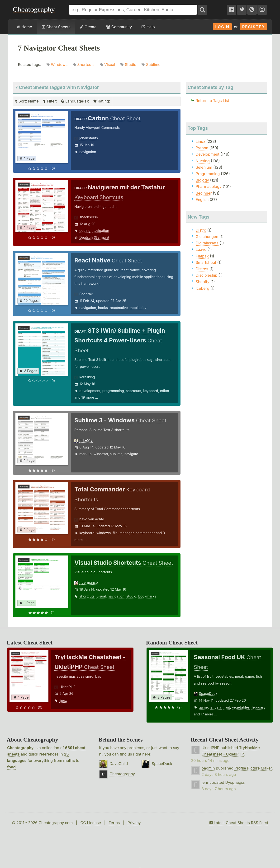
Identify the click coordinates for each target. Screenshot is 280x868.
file (115, 533)
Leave (201, 249)
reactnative (119, 308)
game (203, 707)
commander (145, 533)
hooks (103, 308)
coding (85, 231)
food (11, 767)
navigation (88, 152)
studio (131, 596)
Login (222, 27)
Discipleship (206, 275)
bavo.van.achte (92, 519)
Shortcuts (86, 65)
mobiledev (138, 308)
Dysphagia (235, 782)
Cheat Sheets (56, 27)
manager (126, 533)
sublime (116, 454)
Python (202, 148)
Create (88, 27)
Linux (201, 141)
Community (119, 27)
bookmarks (147, 596)
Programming (208, 174)
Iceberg (202, 288)
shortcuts (133, 391)
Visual (110, 65)
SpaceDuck (208, 693)
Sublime (153, 65)
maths (69, 761)
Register (253, 27)
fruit (227, 707)
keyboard (151, 391)
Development (208, 154)
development (90, 391)
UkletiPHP (67, 687)
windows (101, 454)
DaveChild (119, 764)
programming (113, 391)
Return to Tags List (212, 101)
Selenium (204, 167)
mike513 (86, 440)
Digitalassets (207, 243)
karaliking (87, 377)
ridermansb (88, 582)
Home (24, 27)
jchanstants (89, 138)
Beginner (204, 193)
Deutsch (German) (94, 237)
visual (101, 596)
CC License (91, 823)
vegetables (241, 707)
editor (165, 391)
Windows (59, 65)
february (258, 707)
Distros (202, 269)
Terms (114, 823)
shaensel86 (89, 217)
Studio (131, 65)
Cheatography (20, 748)
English (202, 200)
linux (63, 700)
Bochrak (86, 294)
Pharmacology (209, 187)
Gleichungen (207, 237)
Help (148, 27)
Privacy (134, 823)
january (216, 707)
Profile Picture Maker (253, 768)
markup (85, 454)
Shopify (203, 282)
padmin (208, 768)
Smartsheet (206, 262)
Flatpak (202, 256)
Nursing (203, 161)
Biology (202, 180)
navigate (131, 454)
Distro (201, 230)
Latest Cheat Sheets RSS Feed (239, 823)
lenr (205, 782)
